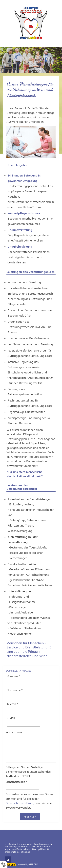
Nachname (15, 690)
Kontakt (45, 849)
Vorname (13, 676)
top (8, 860)
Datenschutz (23, 849)
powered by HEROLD (27, 864)
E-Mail (12, 718)
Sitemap (36, 849)
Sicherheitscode (16, 782)
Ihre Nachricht (14, 732)
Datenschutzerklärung (20, 803)
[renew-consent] (4, 864)
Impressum (10, 849)
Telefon (12, 704)
